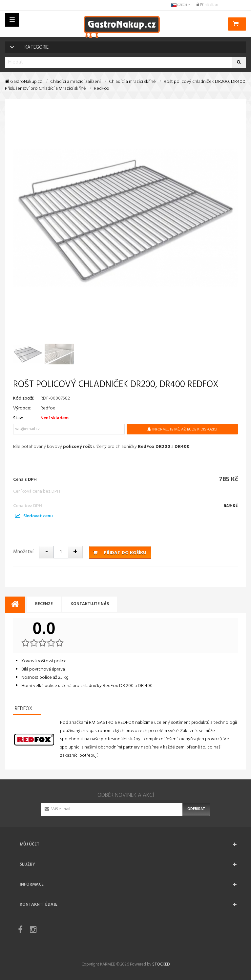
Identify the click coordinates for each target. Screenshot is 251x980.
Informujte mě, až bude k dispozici (182, 429)
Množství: (24, 552)
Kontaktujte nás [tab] (91, 604)
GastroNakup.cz (23, 82)
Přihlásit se (207, 5)
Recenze (44, 604)
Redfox (48, 408)
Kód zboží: (24, 398)
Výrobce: (22, 408)
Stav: (18, 418)
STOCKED (161, 964)
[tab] (15, 605)
